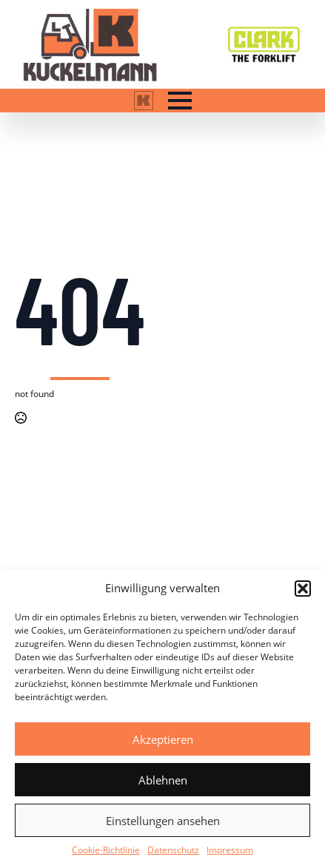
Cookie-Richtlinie (106, 850)
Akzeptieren (163, 739)
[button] (303, 589)
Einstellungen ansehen (163, 821)
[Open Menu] (180, 101)
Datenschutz (173, 850)
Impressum (230, 850)
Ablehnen (163, 780)
